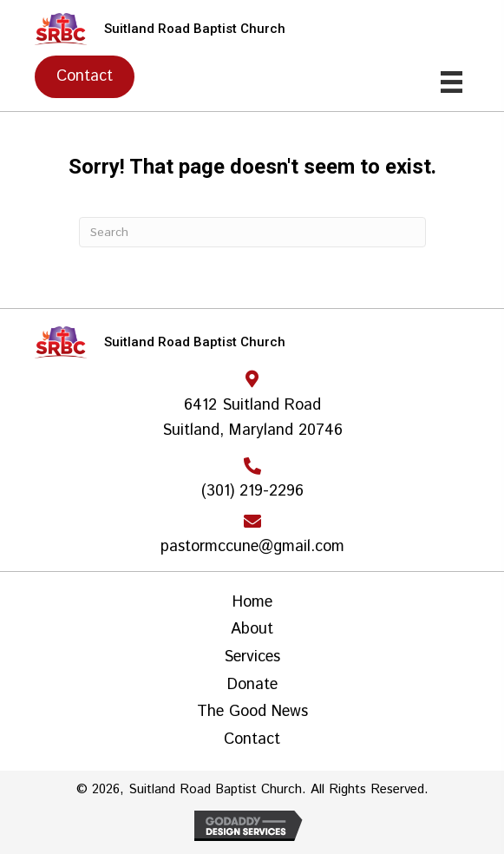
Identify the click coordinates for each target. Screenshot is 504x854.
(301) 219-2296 (252, 491)
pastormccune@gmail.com (252, 547)
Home (252, 603)
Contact (252, 740)
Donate (252, 686)
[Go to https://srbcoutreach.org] (252, 29)
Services (252, 658)
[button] (85, 76)
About (252, 630)
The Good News (252, 713)
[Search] (252, 232)
